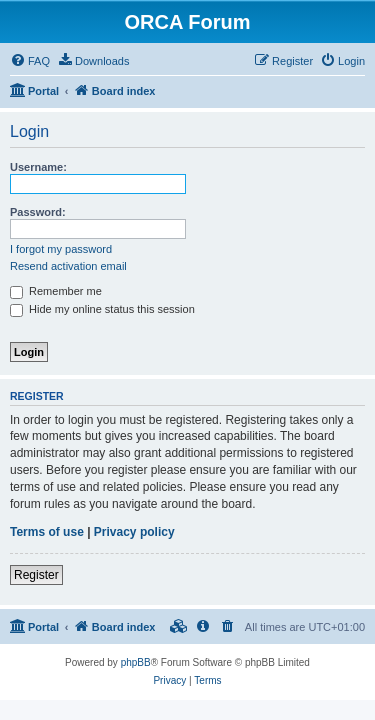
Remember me (56, 291)
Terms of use (47, 532)
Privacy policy (134, 532)
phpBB (136, 662)
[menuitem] (30, 61)
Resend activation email (68, 266)
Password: (38, 212)
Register (36, 575)
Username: (38, 167)
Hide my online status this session (102, 309)
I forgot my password (61, 249)
